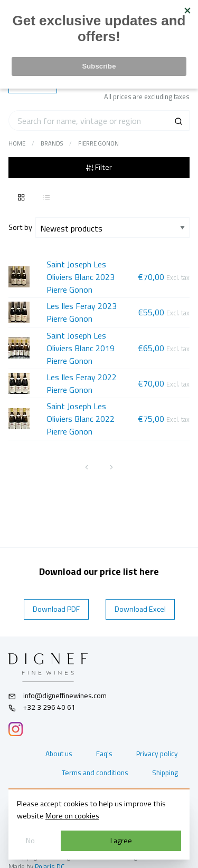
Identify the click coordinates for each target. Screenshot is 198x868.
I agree (121, 841)
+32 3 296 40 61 (42, 707)
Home (17, 143)
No (30, 841)
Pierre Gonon (98, 143)
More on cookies (72, 816)
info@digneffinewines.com (58, 696)
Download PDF (56, 609)
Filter (99, 167)
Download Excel (140, 609)
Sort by (22, 227)
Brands (52, 143)
